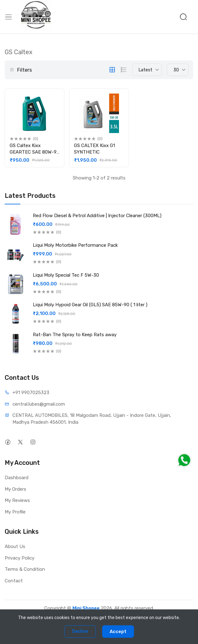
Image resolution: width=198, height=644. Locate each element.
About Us (15, 546)
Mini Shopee (86, 608)
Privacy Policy (20, 558)
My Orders (15, 489)
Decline (80, 631)
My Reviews (17, 500)
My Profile (15, 512)
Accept (118, 632)
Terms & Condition (25, 569)
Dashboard (17, 478)
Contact (14, 581)
